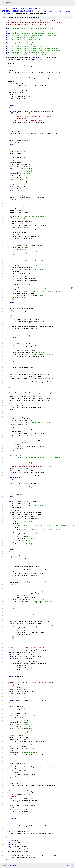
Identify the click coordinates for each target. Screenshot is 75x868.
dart (13, 13)
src (61, 11)
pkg (41, 11)
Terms (20, 865)
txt (68, 865)
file (37, 18)
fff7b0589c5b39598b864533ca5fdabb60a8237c (19, 11)
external (14, 9)
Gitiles (11, 865)
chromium (6, 9)
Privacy (15, 865)
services (67, 11)
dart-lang (32, 9)
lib (58, 11)
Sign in (71, 3)
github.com (23, 9)
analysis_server (49, 11)
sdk (39, 9)
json (72, 865)
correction (6, 13)
